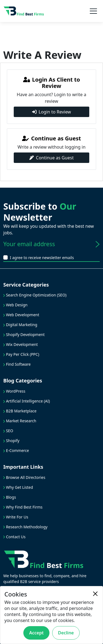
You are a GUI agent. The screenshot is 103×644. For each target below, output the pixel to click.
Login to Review (52, 112)
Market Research (20, 421)
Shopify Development (24, 335)
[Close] (95, 594)
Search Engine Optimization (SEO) (35, 295)
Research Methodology (25, 527)
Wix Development (21, 344)
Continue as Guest (51, 158)
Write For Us (16, 517)
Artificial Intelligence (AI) (27, 401)
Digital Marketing (20, 325)
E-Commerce (16, 450)
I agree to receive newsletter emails (42, 258)
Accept (36, 633)
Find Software (17, 364)
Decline (66, 633)
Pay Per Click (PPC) (21, 354)
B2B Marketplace (20, 411)
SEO (8, 431)
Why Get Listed (18, 487)
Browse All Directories (24, 477)
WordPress (14, 391)
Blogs (10, 497)
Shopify (11, 441)
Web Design (15, 305)
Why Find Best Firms (23, 507)
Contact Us (14, 537)
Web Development (21, 315)
